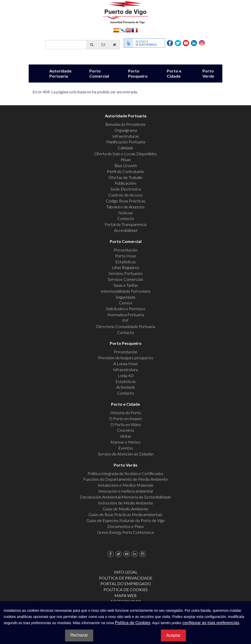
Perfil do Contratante (126, 171)
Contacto (126, 218)
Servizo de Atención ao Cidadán (126, 454)
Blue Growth (126, 165)
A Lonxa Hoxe (126, 364)
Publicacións (126, 183)
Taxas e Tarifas (126, 285)
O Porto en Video (126, 424)
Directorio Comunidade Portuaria (126, 326)
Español (116, 30)
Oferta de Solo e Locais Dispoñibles (126, 154)
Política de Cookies (126, 589)
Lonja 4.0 (126, 375)
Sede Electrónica (126, 189)
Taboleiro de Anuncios (126, 207)
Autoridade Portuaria (60, 73)
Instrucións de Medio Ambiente (126, 503)
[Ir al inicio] (115, 45)
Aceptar (173, 635)
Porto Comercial (99, 73)
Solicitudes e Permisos (126, 309)
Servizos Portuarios (126, 273)
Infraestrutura (126, 369)
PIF (126, 320)
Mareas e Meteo (126, 442)
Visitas (126, 436)
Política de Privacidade (126, 578)
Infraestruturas (126, 136)
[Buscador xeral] (71, 45)
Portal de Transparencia (126, 224)
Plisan (126, 160)
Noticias (126, 213)
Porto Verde (208, 73)
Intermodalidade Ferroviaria (126, 291)
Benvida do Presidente (126, 124)
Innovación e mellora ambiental (126, 491)
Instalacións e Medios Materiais (126, 485)
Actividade (126, 387)
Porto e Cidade (174, 73)
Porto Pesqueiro (138, 73)
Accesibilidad (126, 230)
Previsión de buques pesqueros (126, 358)
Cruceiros (126, 430)
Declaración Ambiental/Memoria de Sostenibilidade (126, 497)
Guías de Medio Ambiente (126, 509)
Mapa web (126, 595)
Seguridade (126, 297)
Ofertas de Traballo (126, 177)
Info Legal (126, 572)
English (129, 30)
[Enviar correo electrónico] (103, 45)
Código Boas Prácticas (126, 201)
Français (135, 30)
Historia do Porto (126, 413)
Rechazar (79, 635)
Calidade (126, 148)
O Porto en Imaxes (126, 418)
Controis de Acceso (126, 195)
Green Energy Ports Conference (126, 532)
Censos (126, 303)
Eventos (126, 448)
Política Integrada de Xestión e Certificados (126, 473)
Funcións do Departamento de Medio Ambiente (126, 479)
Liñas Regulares (126, 267)
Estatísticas (126, 262)
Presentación (126, 250)
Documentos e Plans (126, 526)
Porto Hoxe (126, 256)
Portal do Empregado (126, 584)
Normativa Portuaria (126, 315)
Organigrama (126, 130)
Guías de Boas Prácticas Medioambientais (126, 514)
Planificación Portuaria (126, 142)
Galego (122, 30)
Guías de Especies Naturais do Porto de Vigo (126, 520)
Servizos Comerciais (126, 279)
